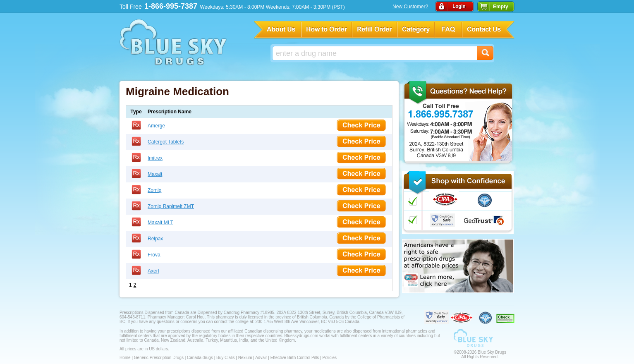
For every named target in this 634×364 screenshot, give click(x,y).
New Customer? (410, 7)
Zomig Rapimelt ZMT (171, 206)
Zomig (154, 190)
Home (125, 358)
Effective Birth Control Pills (295, 358)
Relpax (155, 239)
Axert (153, 271)
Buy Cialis (225, 358)
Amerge (156, 126)
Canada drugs (200, 358)
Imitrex (155, 158)
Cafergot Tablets (166, 142)
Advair (261, 358)
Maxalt (155, 174)
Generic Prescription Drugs (159, 358)
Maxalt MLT (160, 223)
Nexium (245, 358)
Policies (329, 358)
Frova (154, 255)
